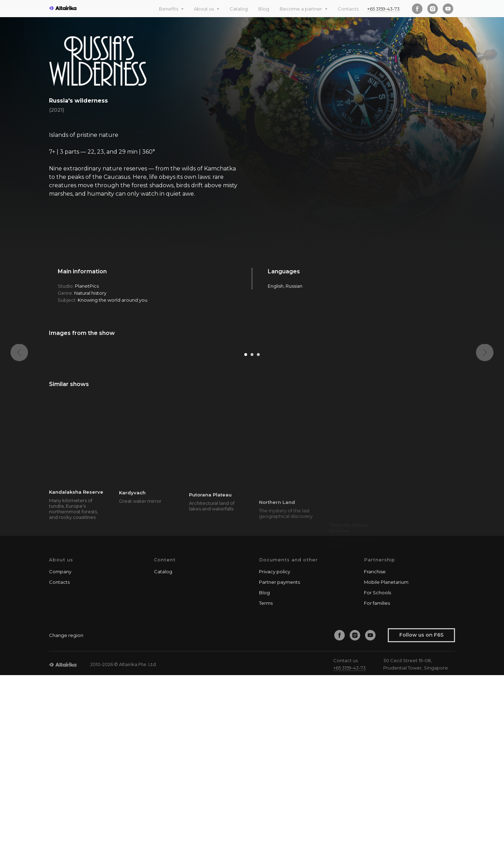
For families (377, 769)
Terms (266, 769)
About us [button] (204, 9)
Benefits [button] (169, 9)
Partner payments (279, 748)
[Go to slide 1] (246, 521)
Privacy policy (275, 737)
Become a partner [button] (301, 9)
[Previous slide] (19, 427)
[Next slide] (485, 427)
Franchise (375, 737)
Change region (66, 801)
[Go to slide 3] (258, 521)
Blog (264, 9)
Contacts (348, 9)
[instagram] (433, 9)
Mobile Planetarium (386, 748)
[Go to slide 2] (252, 521)
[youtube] (448, 9)
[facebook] (417, 9)
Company (60, 737)
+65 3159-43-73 (383, 9)
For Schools (377, 758)
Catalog (239, 9)
